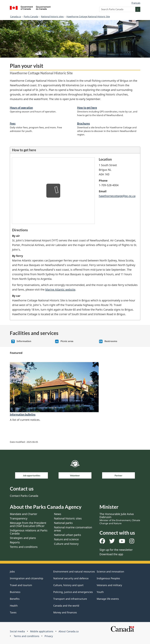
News (58, 514)
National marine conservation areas (73, 529)
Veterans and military (109, 585)
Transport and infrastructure (70, 599)
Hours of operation (21, 108)
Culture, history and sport (68, 585)
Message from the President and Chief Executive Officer (28, 524)
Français (136, 3)
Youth (100, 592)
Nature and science (66, 539)
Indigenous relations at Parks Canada (29, 532)
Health (14, 606)
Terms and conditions (24, 547)
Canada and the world (66, 606)
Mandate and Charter (24, 514)
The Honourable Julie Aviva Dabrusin (120, 518)
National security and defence (71, 578)
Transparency (19, 518)
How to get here (87, 108)
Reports (15, 542)
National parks (63, 523)
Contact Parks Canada (24, 496)
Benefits (15, 599)
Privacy (49, 636)
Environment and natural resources (74, 572)
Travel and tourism (21, 585)
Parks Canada (31, 17)
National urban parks (68, 535)
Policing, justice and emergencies (73, 592)
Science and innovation (110, 572)
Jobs (12, 572)
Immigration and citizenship (27, 578)
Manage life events (108, 599)
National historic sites (52, 17)
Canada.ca (16, 17)
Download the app (111, 554)
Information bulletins (23, 414)
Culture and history (66, 544)
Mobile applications (42, 631)
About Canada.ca (69, 631)
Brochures (84, 123)
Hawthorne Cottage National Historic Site (88, 17)
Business (15, 592)
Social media (17, 631)
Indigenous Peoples (108, 578)
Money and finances (65, 612)
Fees (13, 123)
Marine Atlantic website (60, 290)
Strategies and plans (23, 538)
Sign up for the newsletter (116, 550)
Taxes (13, 612)
